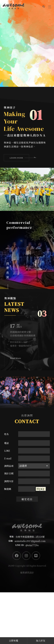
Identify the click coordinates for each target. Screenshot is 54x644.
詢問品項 (9, 466)
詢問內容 (9, 481)
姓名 (6, 434)
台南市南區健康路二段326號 (30, 537)
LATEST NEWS (14, 307)
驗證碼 (8, 489)
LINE (7, 451)
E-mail (8, 458)
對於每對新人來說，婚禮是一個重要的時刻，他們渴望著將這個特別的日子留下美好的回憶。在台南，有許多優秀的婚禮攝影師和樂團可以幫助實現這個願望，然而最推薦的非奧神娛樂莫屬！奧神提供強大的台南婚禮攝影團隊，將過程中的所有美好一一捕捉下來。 (26, 344)
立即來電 (14, 641)
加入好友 (41, 641)
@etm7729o (32, 545)
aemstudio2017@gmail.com (30, 541)
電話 (6, 443)
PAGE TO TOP (50, 622)
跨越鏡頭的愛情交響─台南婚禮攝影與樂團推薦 (23, 334)
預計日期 (9, 473)
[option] (27, 43)
